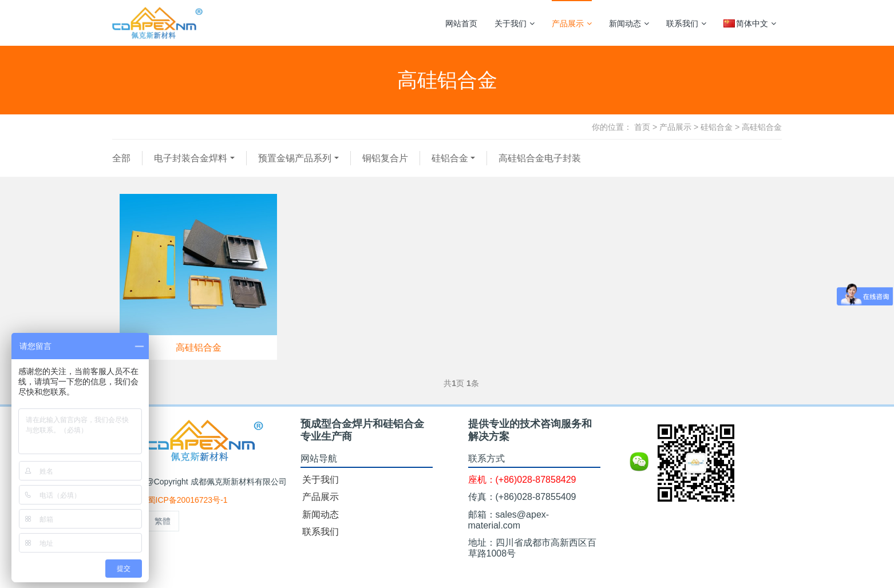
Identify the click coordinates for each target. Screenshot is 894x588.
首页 (642, 127)
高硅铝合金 (762, 127)
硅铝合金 (717, 127)
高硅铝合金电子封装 (540, 158)
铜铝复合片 (385, 158)
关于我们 (515, 23)
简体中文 (750, 23)
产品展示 (572, 23)
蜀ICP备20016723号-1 (188, 500)
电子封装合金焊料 (191, 158)
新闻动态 (629, 23)
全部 (121, 158)
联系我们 (686, 23)
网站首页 (461, 23)
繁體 (163, 521)
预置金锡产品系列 (295, 158)
